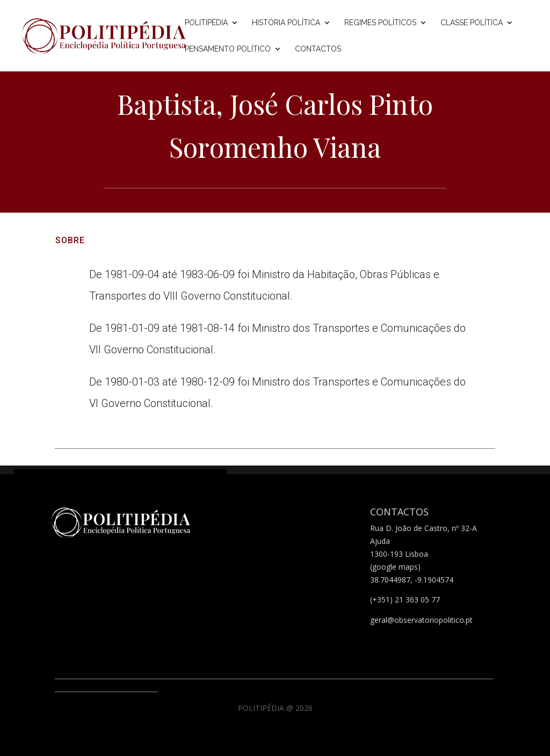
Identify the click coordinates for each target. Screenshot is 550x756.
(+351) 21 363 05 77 (405, 599)
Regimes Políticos (380, 23)
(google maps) (395, 567)
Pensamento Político (228, 49)
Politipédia (206, 23)
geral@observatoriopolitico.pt (421, 620)
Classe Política (472, 23)
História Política (286, 23)
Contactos (318, 49)
